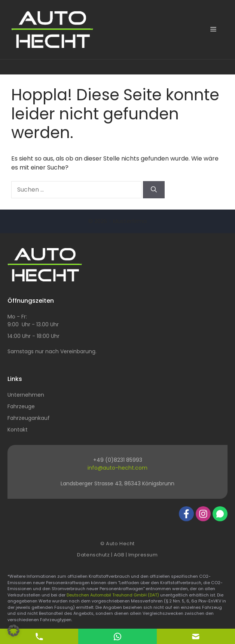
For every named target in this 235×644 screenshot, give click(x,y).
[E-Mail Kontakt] (117, 636)
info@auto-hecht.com (117, 468)
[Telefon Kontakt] (39, 636)
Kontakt (18, 430)
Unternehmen (26, 395)
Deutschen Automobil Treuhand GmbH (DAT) (113, 595)
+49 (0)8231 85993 (118, 460)
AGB (119, 555)
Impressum (143, 555)
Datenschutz (93, 555)
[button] (13, 631)
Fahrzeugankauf (29, 418)
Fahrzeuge (21, 406)
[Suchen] (154, 190)
